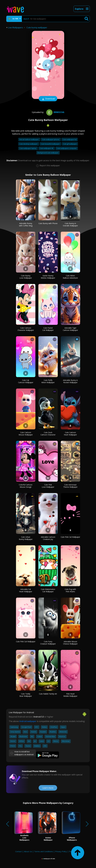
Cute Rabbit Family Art (48, 694)
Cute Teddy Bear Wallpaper (26, 695)
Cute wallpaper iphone (51, 139)
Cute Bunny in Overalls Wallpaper (70, 224)
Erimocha (55, 112)
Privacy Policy (61, 851)
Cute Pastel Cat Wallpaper (48, 329)
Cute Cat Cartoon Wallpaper (26, 381)
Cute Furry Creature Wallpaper (48, 643)
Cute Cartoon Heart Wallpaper (70, 434)
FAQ (71, 851)
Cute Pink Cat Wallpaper (70, 537)
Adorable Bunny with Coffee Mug (26, 224)
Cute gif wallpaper (70, 144)
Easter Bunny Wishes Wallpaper (48, 277)
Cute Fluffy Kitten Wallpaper (48, 381)
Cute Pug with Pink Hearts (70, 590)
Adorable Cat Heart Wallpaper (26, 590)
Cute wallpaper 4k (47, 148)
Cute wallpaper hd (70, 139)
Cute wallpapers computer (67, 148)
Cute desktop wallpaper (29, 144)
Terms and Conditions (44, 851)
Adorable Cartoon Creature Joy (48, 538)
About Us (28, 851)
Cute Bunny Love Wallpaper (26, 277)
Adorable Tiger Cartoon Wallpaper (70, 329)
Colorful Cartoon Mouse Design (26, 486)
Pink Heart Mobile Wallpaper (70, 695)
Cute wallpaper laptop (28, 148)
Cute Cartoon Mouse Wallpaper (26, 434)
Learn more (48, 788)
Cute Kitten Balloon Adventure (70, 277)
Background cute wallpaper (48, 153)
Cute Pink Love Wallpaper (48, 486)
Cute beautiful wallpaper (50, 144)
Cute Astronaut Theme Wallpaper (70, 486)
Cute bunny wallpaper (37, 28)
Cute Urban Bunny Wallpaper (26, 538)
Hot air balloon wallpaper (29, 139)
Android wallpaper (28, 721)
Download (48, 99)
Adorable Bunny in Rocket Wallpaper (70, 381)
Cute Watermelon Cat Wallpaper (48, 590)
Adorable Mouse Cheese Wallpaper (70, 643)
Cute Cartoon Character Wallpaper (26, 329)
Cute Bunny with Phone (48, 223)
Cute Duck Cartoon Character (48, 434)
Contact (19, 851)
